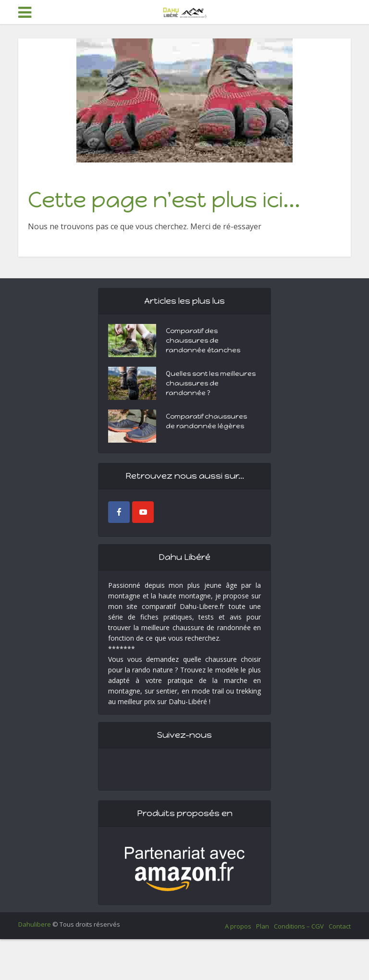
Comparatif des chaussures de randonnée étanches (203, 341)
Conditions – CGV (299, 926)
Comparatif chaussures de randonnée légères (206, 421)
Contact (340, 926)
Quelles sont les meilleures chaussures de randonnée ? (211, 383)
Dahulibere (35, 924)
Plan (263, 926)
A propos (238, 926)
